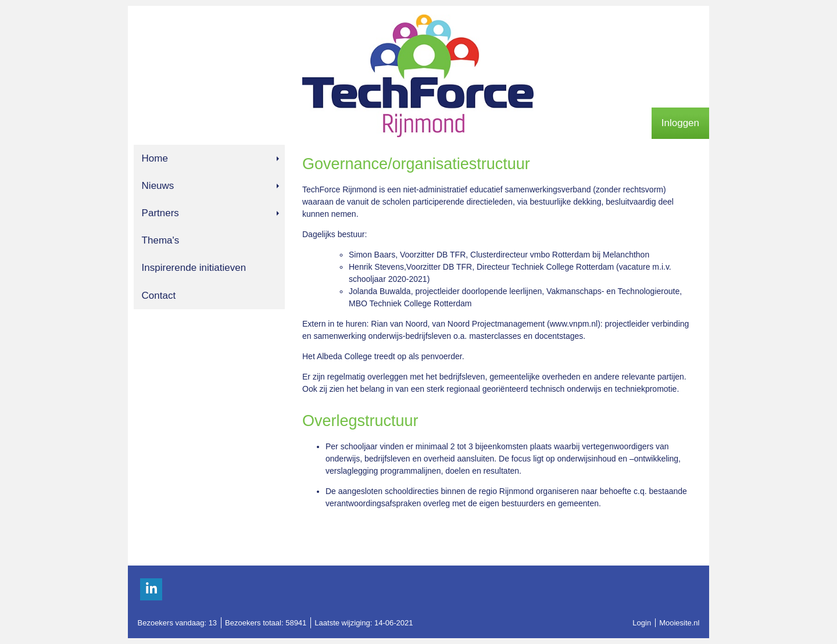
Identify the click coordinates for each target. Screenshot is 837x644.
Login (642, 623)
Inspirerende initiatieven (194, 268)
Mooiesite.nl (679, 623)
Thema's (161, 240)
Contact (159, 296)
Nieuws (210, 186)
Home (210, 158)
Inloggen (680, 123)
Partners (210, 213)
